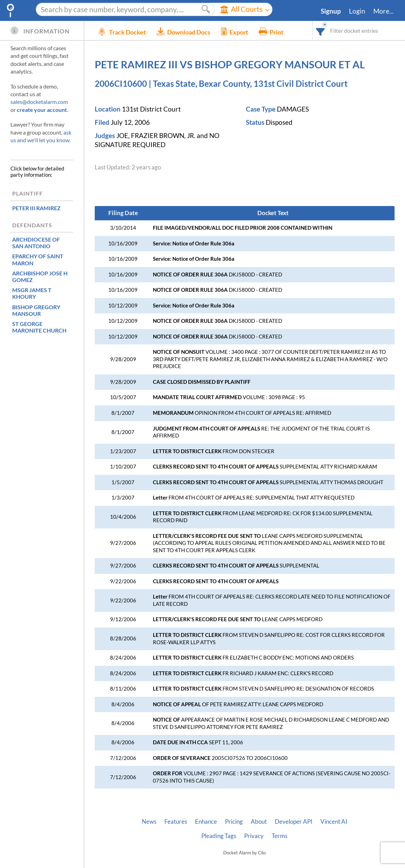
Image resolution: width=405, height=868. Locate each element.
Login (357, 11)
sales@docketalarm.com (39, 102)
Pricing (234, 822)
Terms (279, 836)
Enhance (206, 822)
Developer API (294, 822)
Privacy (254, 836)
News (149, 822)
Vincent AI (334, 822)
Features (176, 822)
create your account (42, 110)
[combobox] (321, 31)
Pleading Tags (219, 836)
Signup (331, 11)
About (259, 822)
